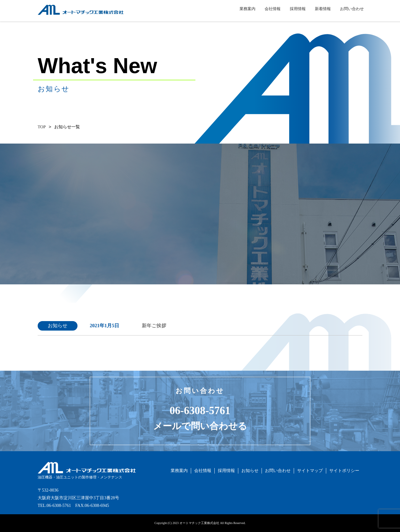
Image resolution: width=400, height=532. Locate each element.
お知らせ (250, 471)
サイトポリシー (344, 471)
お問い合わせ (352, 12)
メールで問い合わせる (200, 426)
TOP (42, 127)
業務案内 (247, 12)
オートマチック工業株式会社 (66, 18)
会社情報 (273, 12)
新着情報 (323, 12)
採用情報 (298, 12)
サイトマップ (310, 471)
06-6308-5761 (200, 411)
